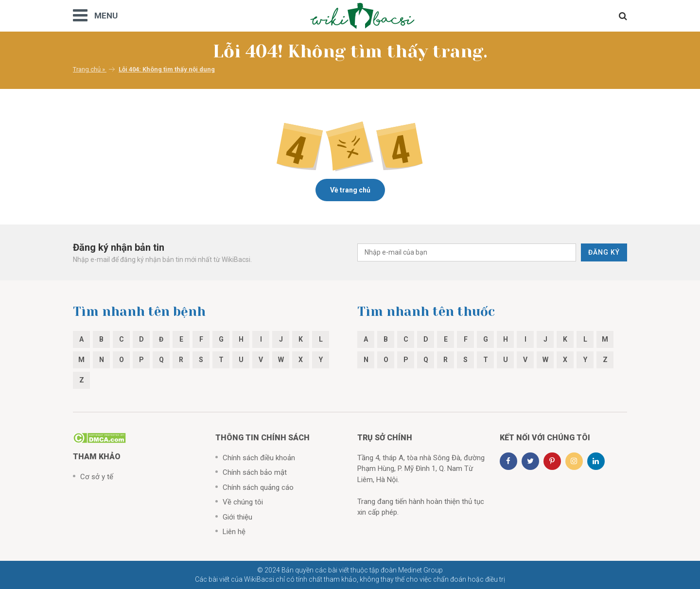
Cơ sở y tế (97, 477)
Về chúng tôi (243, 502)
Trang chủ (87, 69)
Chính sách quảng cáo (258, 487)
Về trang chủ (350, 190)
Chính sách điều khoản (259, 458)
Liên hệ (234, 532)
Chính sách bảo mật (255, 472)
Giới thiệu (237, 517)
